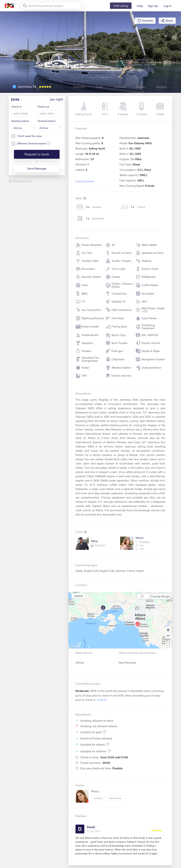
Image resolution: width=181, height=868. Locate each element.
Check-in (16, 107)
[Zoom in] (168, 630)
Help (140, 6)
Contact (98, 798)
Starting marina (20, 121)
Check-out (43, 107)
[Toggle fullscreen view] (168, 644)
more (102, 700)
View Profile (115, 798)
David (91, 827)
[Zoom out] (168, 636)
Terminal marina (46, 121)
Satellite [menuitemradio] (78, 596)
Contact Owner (85, 181)
